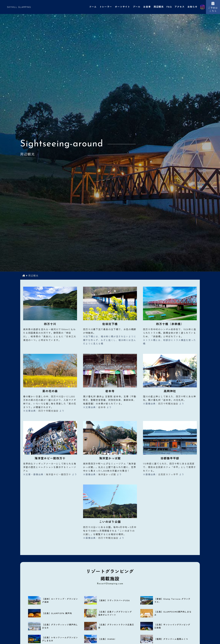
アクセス (180, 7)
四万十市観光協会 (48, 411)
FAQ (169, 7)
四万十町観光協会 (168, 403)
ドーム (93, 7)
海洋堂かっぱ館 (107, 474)
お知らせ (192, 7)
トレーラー (106, 7)
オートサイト (122, 7)
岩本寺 (102, 407)
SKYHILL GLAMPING (19, 7)
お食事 (147, 7)
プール (137, 7)
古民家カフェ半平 (168, 474)
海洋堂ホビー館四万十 (59, 474)
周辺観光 (159, 7)
